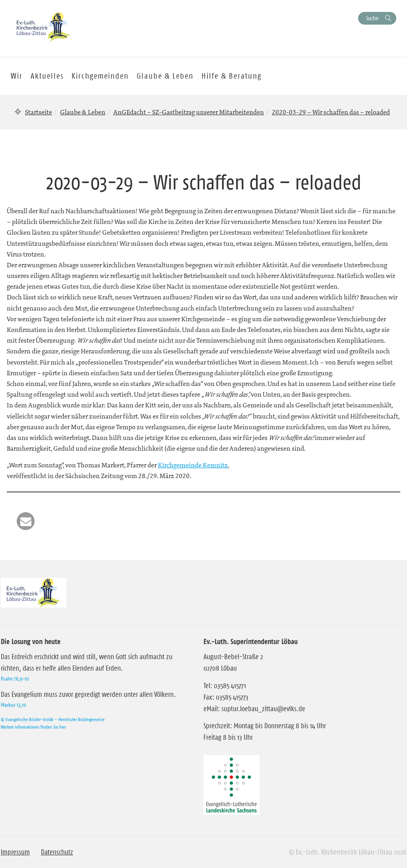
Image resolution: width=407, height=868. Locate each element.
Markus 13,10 (14, 705)
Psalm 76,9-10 (15, 679)
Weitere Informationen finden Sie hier (33, 727)
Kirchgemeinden (100, 76)
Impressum (15, 852)
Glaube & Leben (83, 112)
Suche (372, 18)
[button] (26, 521)
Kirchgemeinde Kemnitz (193, 465)
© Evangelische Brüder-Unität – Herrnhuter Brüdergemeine (53, 719)
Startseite (39, 112)
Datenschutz (57, 852)
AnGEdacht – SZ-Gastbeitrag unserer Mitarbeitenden (189, 112)
